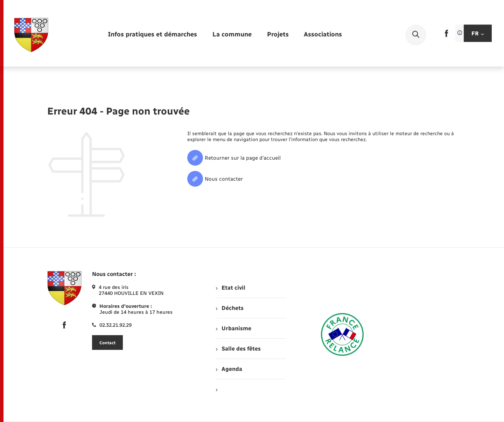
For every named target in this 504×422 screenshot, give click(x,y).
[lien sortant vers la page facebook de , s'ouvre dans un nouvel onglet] (446, 36)
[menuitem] (152, 35)
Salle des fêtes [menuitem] (238, 349)
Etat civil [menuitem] (230, 288)
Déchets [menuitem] (230, 308)
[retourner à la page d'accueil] (31, 35)
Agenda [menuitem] (229, 369)
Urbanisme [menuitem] (233, 328)
